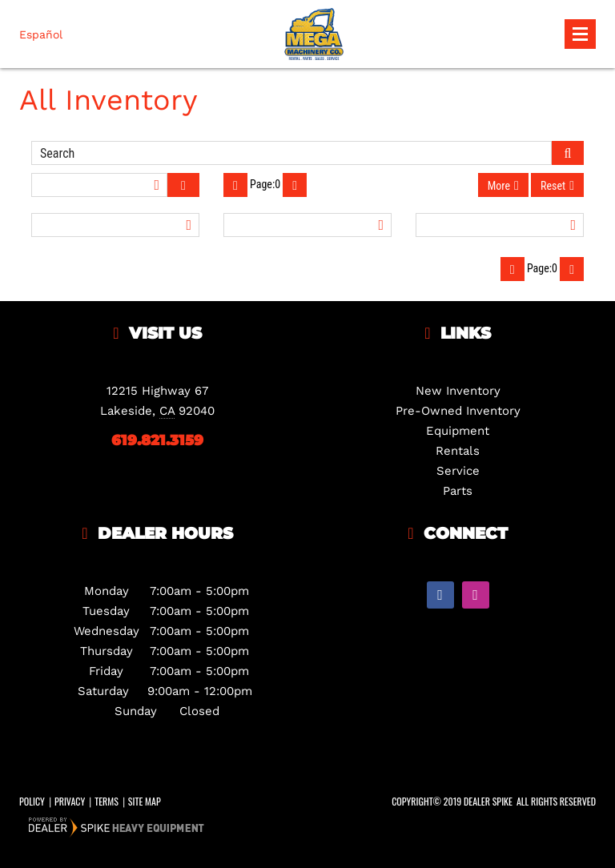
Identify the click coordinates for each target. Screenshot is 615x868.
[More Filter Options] (503, 185)
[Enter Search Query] (291, 153)
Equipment (458, 431)
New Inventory (458, 391)
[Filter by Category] (500, 225)
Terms (107, 801)
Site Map (145, 801)
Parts (458, 491)
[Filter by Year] (307, 225)
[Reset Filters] (557, 185)
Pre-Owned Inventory (458, 411)
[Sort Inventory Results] (99, 185)
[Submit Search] (568, 153)
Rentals (458, 451)
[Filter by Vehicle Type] (115, 225)
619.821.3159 (157, 440)
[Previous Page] (235, 185)
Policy (32, 801)
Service (458, 471)
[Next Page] (295, 185)
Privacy (70, 801)
